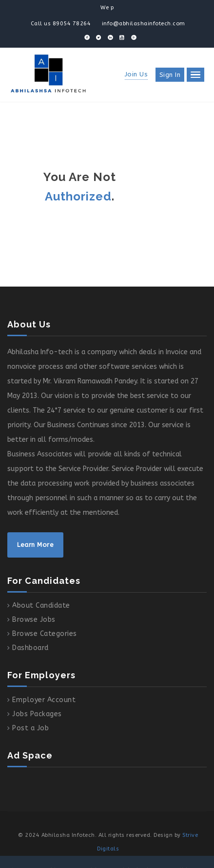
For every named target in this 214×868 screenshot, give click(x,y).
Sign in (170, 75)
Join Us (136, 74)
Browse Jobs (34, 620)
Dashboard (30, 648)
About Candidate (41, 606)
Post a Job (30, 728)
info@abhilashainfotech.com (144, 24)
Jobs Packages (37, 714)
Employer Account (44, 700)
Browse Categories (45, 634)
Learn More (35, 545)
